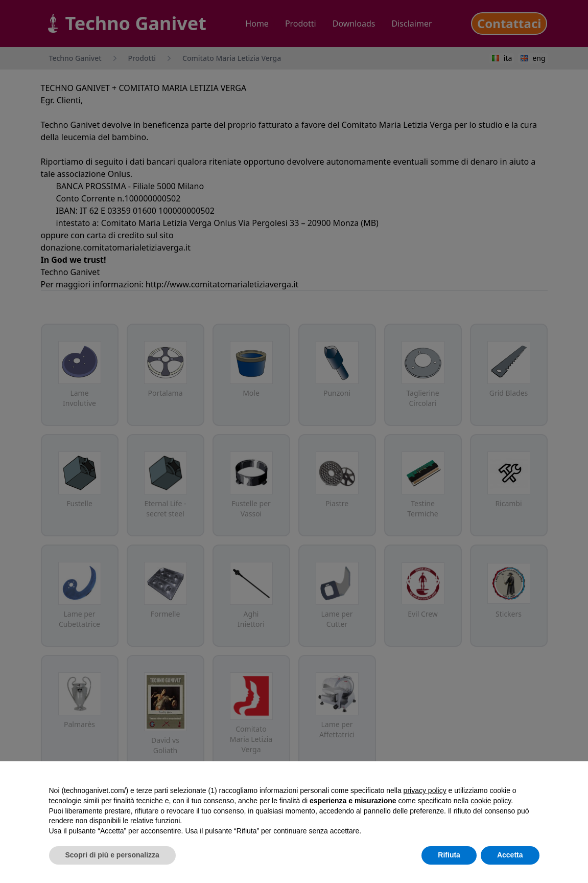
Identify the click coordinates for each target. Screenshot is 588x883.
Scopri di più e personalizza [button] (112, 855)
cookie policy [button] (491, 801)
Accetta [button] (510, 855)
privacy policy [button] (425, 790)
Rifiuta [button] (449, 855)
